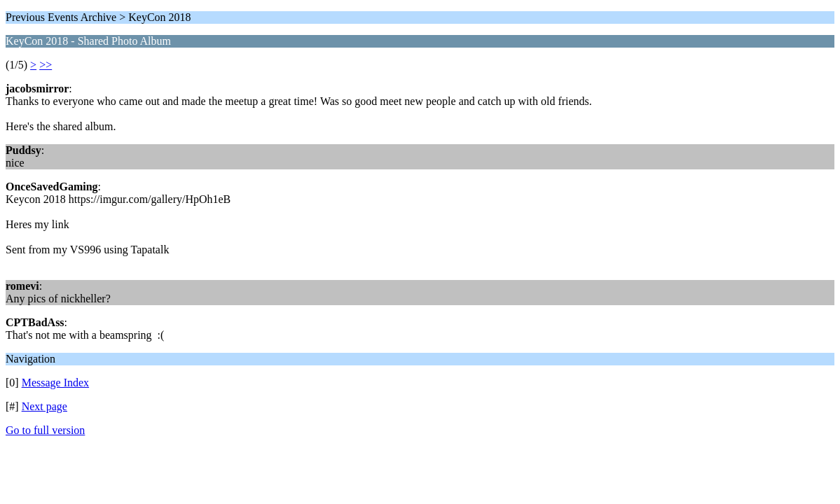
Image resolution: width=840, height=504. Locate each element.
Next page (44, 406)
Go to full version (45, 430)
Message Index (55, 383)
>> (46, 65)
